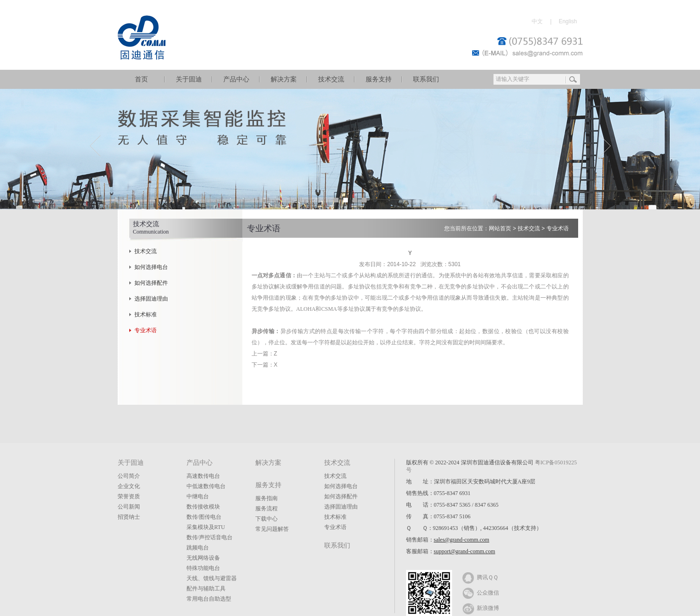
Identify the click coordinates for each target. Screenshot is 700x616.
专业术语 (146, 330)
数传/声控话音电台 (210, 537)
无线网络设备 (203, 558)
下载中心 (267, 519)
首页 (141, 79)
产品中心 (236, 79)
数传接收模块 (203, 507)
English (568, 21)
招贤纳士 (129, 517)
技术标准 (146, 315)
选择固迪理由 (151, 299)
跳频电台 (198, 548)
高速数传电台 (203, 476)
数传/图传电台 (204, 517)
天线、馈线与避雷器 (212, 578)
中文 (537, 21)
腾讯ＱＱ (480, 577)
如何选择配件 (151, 283)
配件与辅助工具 (206, 589)
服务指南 (267, 498)
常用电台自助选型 (209, 599)
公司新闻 (129, 507)
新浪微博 (481, 608)
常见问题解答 (272, 529)
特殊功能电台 (203, 568)
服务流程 (267, 509)
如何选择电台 (151, 267)
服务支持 (379, 79)
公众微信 (481, 592)
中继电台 (198, 496)
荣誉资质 (129, 496)
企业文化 (129, 486)
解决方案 (284, 79)
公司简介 (129, 476)
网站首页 (500, 228)
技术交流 (331, 79)
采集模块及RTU (206, 527)
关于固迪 (189, 79)
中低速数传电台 (206, 486)
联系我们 (426, 79)
